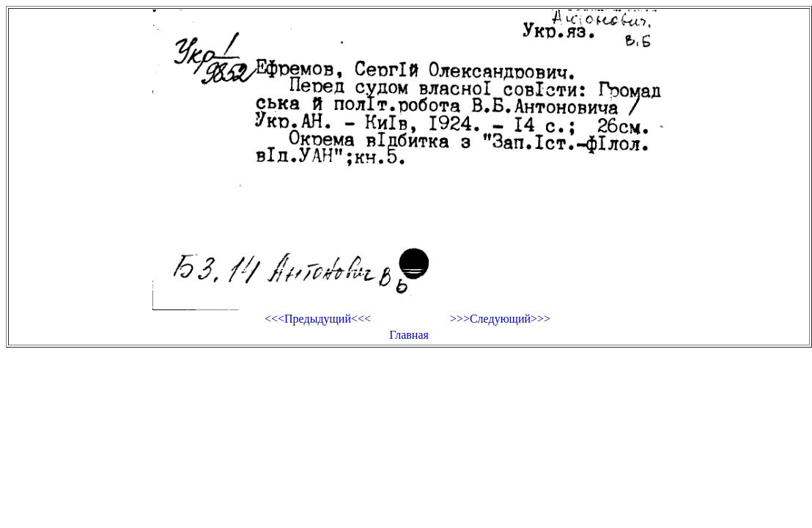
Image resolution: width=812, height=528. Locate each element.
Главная (409, 335)
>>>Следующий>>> (500, 319)
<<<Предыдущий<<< (318, 319)
